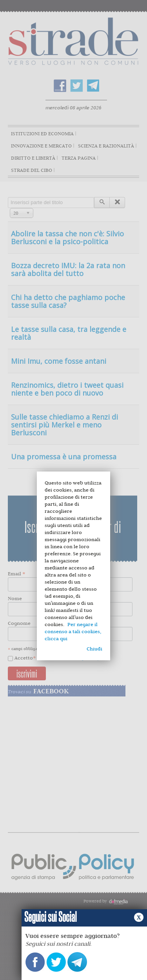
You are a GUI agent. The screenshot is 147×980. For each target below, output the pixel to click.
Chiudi (94, 649)
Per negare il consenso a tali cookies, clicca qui (73, 631)
